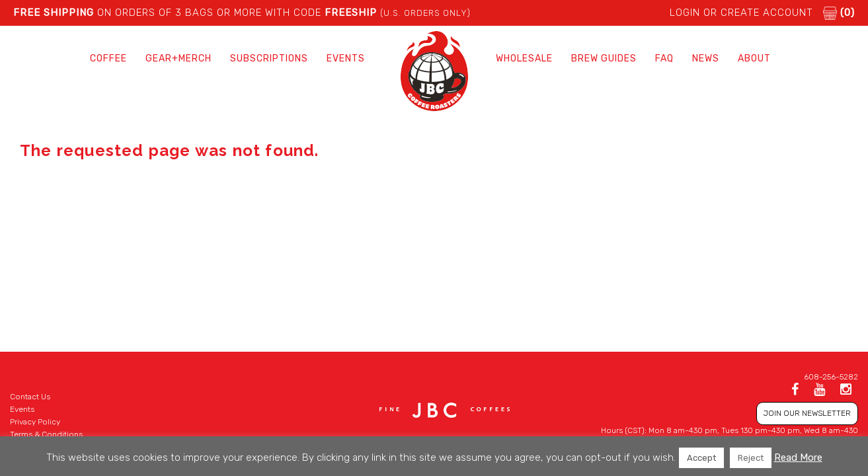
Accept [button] (701, 458)
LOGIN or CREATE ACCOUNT (741, 13)
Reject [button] (751, 458)
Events (346, 59)
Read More (798, 457)
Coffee (108, 59)
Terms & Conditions (46, 434)
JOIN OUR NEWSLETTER (807, 413)
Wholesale (524, 59)
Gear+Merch (178, 59)
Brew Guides (604, 59)
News (706, 59)
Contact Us (30, 397)
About (754, 59)
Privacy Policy (35, 422)
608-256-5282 (831, 377)
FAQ (664, 59)
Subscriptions (269, 59)
